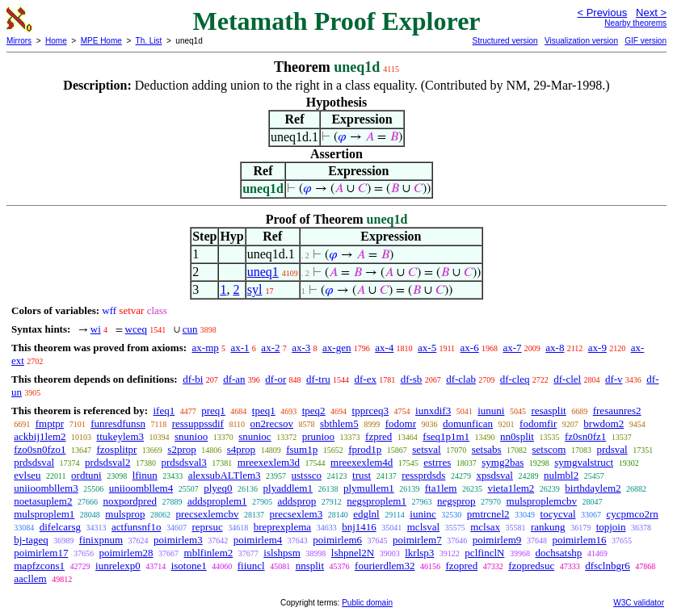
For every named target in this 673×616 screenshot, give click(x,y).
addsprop (297, 501)
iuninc (423, 514)
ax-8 (555, 348)
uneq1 (263, 272)
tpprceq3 (370, 411)
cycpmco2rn (633, 514)
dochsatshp (558, 553)
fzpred (379, 436)
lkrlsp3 (419, 553)
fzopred (461, 566)
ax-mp (206, 348)
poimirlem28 (126, 553)
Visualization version (581, 41)
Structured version (505, 41)
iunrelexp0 (118, 566)
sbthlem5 (339, 423)
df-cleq (515, 379)
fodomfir (538, 423)
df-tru (318, 379)
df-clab (461, 379)
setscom (549, 449)
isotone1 (189, 566)
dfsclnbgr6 (608, 566)
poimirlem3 (178, 540)
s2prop (181, 449)
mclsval (423, 527)
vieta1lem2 (511, 488)
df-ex (365, 379)
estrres (437, 462)
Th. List (149, 41)
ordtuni (86, 475)
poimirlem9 (497, 540)
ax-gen (336, 348)
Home (56, 41)
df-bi (193, 379)
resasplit (548, 411)
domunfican (468, 423)
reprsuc (207, 527)
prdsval (612, 449)
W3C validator (639, 603)
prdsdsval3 (183, 462)
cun (190, 329)
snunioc (254, 436)
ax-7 (512, 348)
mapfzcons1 (39, 566)
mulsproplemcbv (542, 501)
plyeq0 (218, 488)
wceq (136, 329)
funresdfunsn (118, 423)
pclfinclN (484, 553)
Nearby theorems (635, 23)
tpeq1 (264, 411)
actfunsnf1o (136, 527)
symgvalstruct (584, 462)
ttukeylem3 (121, 436)
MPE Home (101, 41)
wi (96, 329)
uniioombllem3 (46, 488)
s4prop (241, 449)
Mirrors (19, 41)
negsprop (456, 501)
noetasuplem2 (43, 501)
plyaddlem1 (288, 488)
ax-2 (270, 348)
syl (255, 289)
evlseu (27, 475)
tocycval (558, 514)
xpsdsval (494, 475)
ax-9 (597, 348)
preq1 (213, 411)
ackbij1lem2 (40, 436)
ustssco (307, 475)
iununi (491, 411)
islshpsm (282, 553)
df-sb (412, 379)
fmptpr (50, 423)
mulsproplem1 (44, 514)
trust (362, 475)
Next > (651, 13)
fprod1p (365, 449)
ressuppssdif (198, 423)
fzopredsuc (531, 566)
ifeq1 (164, 411)
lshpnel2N (353, 553)
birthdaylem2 (593, 488)
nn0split (517, 436)
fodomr (401, 423)
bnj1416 (359, 527)
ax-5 (427, 348)
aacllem (30, 578)
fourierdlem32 (385, 566)
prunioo (318, 436)
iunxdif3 (433, 411)
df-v (614, 379)
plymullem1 (369, 488)
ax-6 (470, 348)
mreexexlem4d (362, 462)
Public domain (367, 603)
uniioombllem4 (141, 488)
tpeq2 (314, 411)
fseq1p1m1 (446, 436)
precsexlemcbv (207, 514)
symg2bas (503, 462)
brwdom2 (604, 423)
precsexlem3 (296, 514)
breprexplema (282, 527)
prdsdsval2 (107, 462)
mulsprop (125, 514)
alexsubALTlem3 (225, 475)
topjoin (611, 527)
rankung (548, 527)
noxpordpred (129, 501)
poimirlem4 (258, 540)
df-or (276, 379)
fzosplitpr (117, 449)
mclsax (485, 527)
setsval (426, 449)
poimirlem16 (579, 540)
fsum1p (302, 449)
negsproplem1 (376, 501)
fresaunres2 (617, 411)
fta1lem (441, 488)
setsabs (487, 449)
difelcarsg (60, 527)
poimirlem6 (337, 540)
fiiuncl (251, 566)
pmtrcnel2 (488, 514)
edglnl (366, 514)
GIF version (646, 41)
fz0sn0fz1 (585, 436)
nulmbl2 (561, 475)
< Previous (602, 13)
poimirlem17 (41, 553)
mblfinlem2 (209, 553)
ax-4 (384, 348)
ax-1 (240, 348)
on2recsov (272, 423)
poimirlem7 (417, 540)
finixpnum (101, 540)
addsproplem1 (217, 501)
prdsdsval (34, 462)
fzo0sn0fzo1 (40, 449)
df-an (234, 379)
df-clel (567, 379)
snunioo (191, 436)
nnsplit (310, 566)
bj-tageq (31, 540)
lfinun (145, 475)
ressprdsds (423, 475)
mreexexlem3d (269, 462)
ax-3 (301, 348)
